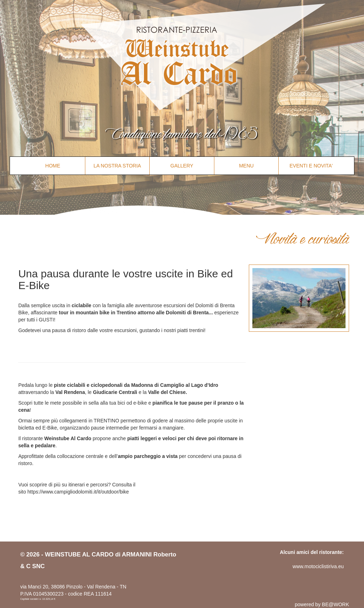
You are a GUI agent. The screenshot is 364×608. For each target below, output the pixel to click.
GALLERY (182, 166)
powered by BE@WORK (322, 604)
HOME (53, 166)
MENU (246, 166)
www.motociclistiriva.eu (318, 566)
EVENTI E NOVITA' (311, 166)
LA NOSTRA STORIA (117, 166)
